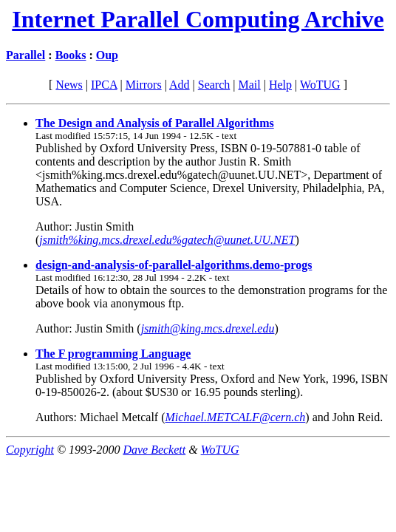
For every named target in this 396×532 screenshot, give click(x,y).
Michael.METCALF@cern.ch (236, 417)
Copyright (30, 450)
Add (180, 85)
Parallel (25, 55)
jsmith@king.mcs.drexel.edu (208, 328)
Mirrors (144, 85)
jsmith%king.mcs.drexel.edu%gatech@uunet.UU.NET (167, 240)
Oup (107, 55)
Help (280, 85)
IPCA (104, 85)
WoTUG (320, 85)
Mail (249, 85)
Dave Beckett (154, 450)
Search (214, 85)
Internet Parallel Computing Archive (198, 19)
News (69, 85)
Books (71, 55)
